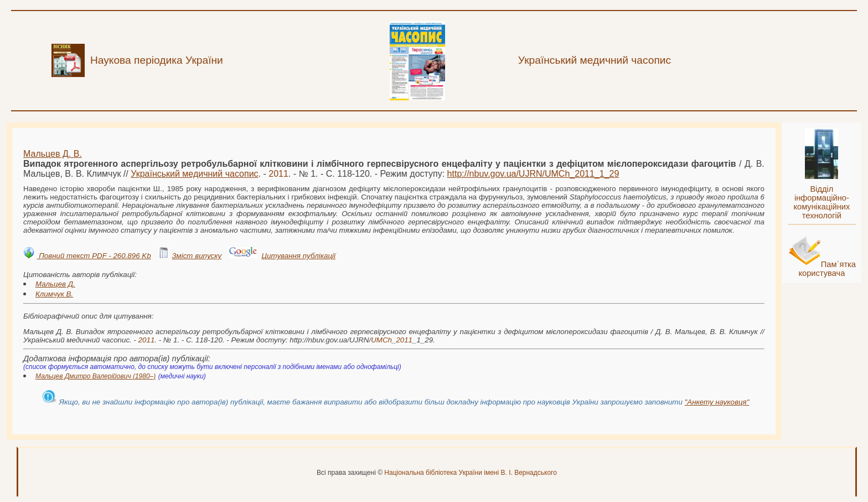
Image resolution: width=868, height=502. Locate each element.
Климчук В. (54, 294)
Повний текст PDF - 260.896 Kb (94, 256)
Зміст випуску (197, 256)
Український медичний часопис (194, 174)
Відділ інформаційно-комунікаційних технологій (821, 202)
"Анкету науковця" (717, 402)
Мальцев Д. (55, 284)
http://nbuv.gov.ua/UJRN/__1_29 (533, 174)
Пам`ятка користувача (827, 269)
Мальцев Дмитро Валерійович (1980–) (95, 376)
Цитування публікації (298, 256)
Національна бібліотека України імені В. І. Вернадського (471, 473)
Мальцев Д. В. (53, 154)
